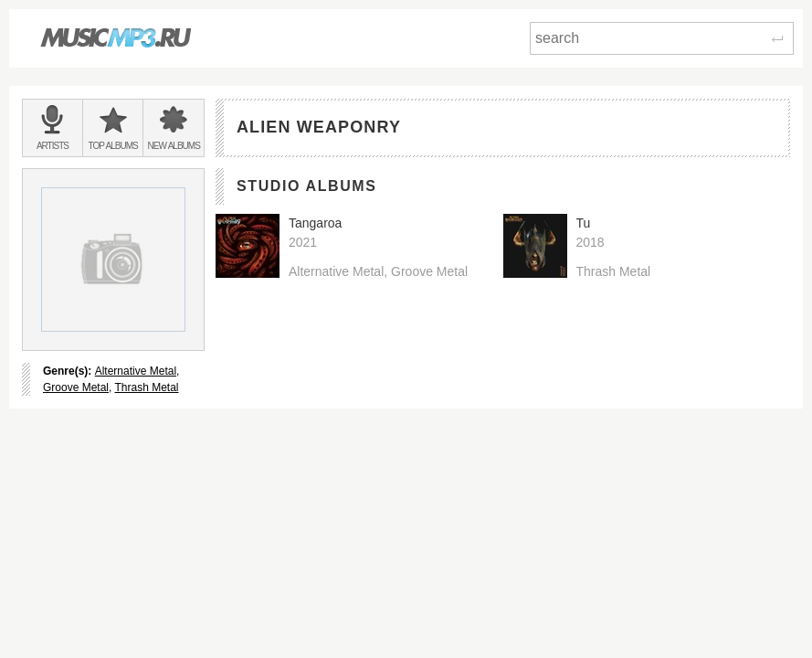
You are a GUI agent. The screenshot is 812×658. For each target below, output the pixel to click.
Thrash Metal (146, 387)
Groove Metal (76, 387)
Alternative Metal (136, 371)
